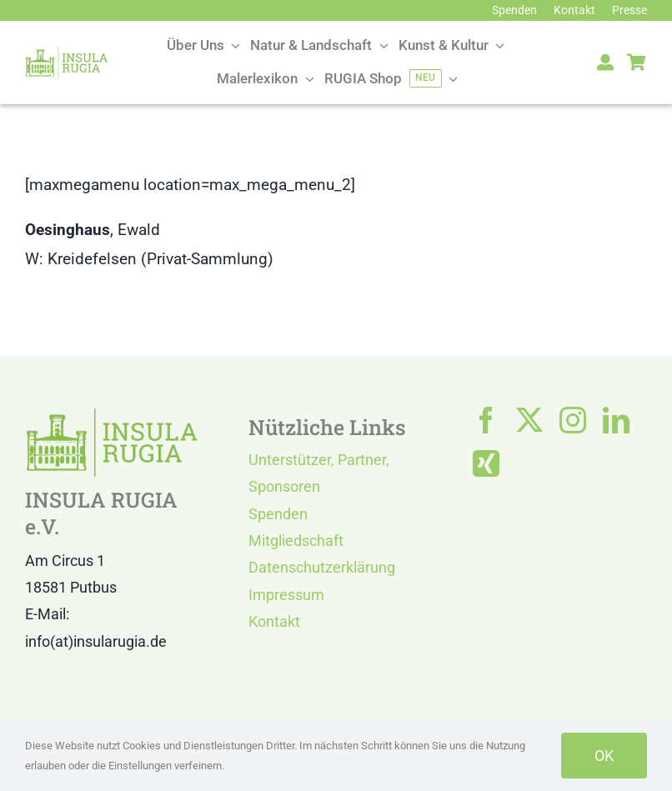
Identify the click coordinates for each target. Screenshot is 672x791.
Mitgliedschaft (296, 541)
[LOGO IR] (67, 54)
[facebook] (486, 420)
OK (604, 756)
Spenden (278, 514)
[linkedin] (616, 420)
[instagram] (573, 420)
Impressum (286, 595)
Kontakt (274, 621)
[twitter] (529, 420)
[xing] (486, 463)
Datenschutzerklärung (322, 567)
